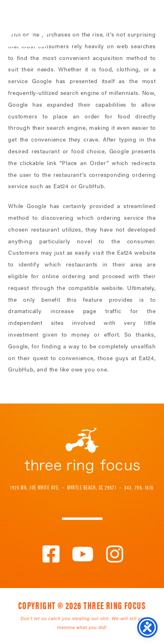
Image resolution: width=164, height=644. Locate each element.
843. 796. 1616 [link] (139, 487)
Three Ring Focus (82, 451)
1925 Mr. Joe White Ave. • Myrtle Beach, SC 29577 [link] (63, 487)
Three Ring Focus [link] (27, 23)
